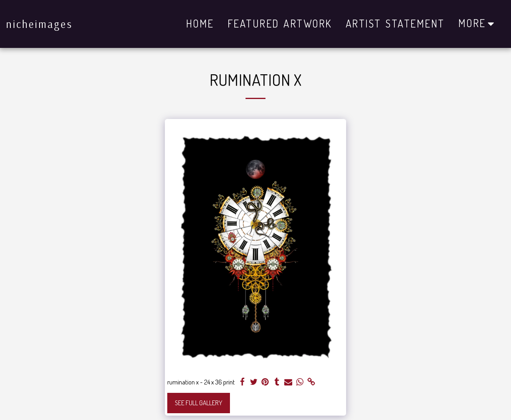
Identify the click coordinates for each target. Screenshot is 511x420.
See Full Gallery (199, 403)
